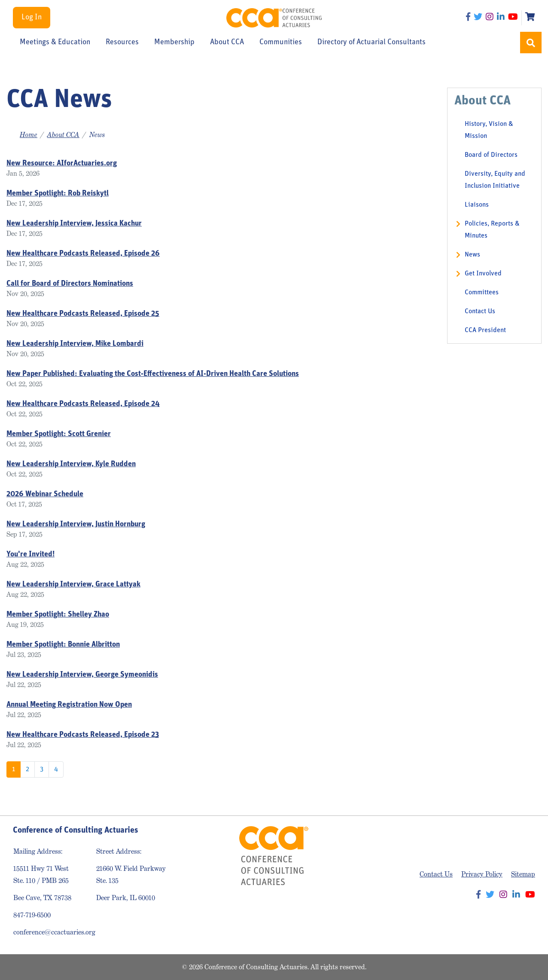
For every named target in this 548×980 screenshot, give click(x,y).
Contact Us (480, 311)
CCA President (485, 330)
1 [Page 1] (14, 769)
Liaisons (477, 205)
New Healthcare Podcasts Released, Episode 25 (83, 314)
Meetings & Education (55, 43)
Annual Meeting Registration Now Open (69, 705)
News (472, 255)
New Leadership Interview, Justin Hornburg (76, 524)
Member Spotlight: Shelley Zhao (58, 615)
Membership (174, 43)
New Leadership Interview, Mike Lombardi (75, 344)
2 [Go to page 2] (27, 769)
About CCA (227, 43)
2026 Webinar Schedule (45, 494)
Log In (32, 17)
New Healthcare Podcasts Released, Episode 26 (83, 254)
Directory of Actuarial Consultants (371, 43)
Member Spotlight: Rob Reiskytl (58, 194)
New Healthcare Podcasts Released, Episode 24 (83, 404)
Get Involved (483, 274)
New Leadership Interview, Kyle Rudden (71, 464)
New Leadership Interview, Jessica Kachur (74, 224)
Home (29, 135)
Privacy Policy (482, 874)
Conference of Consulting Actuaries (274, 18)
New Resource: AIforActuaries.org (62, 163)
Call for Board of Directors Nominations (70, 284)
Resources (122, 43)
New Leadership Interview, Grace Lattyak (73, 585)
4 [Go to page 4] (56, 769)
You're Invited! (30, 554)
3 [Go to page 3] (42, 769)
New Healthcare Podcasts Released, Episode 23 (83, 735)
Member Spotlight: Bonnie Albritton (63, 645)
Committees (482, 293)
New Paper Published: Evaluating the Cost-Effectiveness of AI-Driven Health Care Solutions (153, 374)
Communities (281, 43)
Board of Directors (491, 155)
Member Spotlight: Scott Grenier (59, 434)
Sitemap (523, 874)
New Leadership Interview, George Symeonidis (82, 675)
